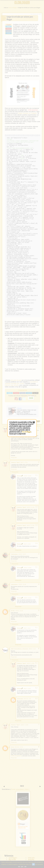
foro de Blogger (27, 432)
